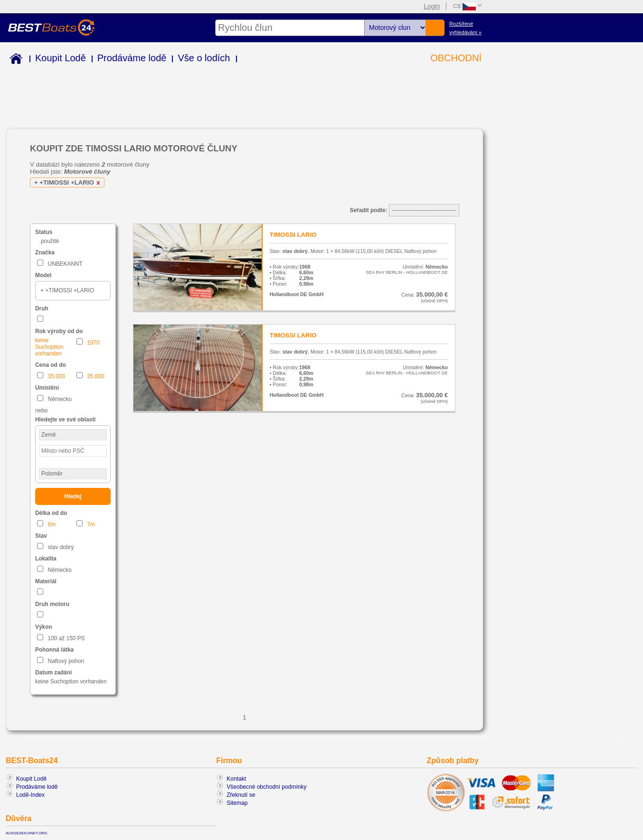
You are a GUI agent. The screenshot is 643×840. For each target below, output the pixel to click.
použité (50, 241)
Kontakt (236, 779)
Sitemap (237, 803)
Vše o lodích (204, 58)
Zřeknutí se (241, 795)
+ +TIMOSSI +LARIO (69, 182)
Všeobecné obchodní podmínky (266, 787)
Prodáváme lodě (132, 58)
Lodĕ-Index (30, 795)
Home (14, 60)
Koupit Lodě (61, 58)
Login (432, 6)
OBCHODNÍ (456, 58)
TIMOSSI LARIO (293, 235)
